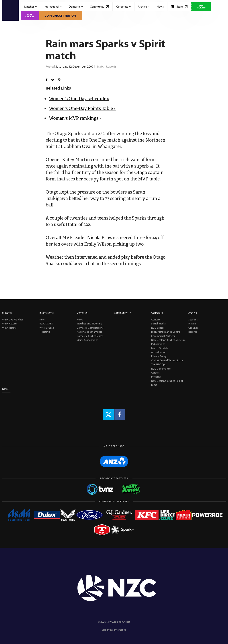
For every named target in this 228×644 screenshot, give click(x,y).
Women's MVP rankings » (75, 118)
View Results (9, 328)
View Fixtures (10, 323)
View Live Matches (13, 319)
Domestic (76, 6)
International (53, 6)
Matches (31, 6)
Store (179, 6)
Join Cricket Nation (61, 16)
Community (99, 6)
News (160, 6)
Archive (144, 6)
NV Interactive (118, 630)
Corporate (123, 6)
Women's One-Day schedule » (79, 99)
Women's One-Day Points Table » (82, 108)
